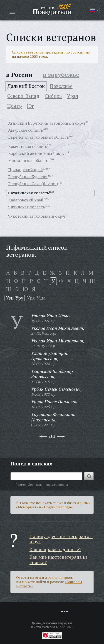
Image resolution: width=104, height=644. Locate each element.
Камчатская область (28, 146)
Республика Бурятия (28, 177)
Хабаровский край (26, 200)
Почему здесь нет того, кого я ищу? (61, 539)
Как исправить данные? (55, 549)
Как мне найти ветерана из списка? (59, 560)
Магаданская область (29, 160)
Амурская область (26, 130)
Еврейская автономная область (38, 137)
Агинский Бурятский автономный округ (47, 123)
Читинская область (26, 207)
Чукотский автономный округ (37, 216)
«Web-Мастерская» (46, 627)
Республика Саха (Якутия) (33, 184)
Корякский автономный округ (37, 153)
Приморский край (26, 170)
